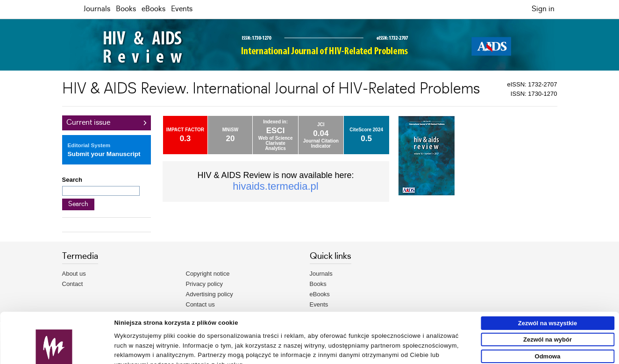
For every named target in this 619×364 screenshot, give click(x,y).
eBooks (153, 9)
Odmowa (548, 312)
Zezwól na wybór (548, 296)
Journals (97, 9)
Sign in (543, 9)
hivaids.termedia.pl (275, 186)
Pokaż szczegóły (433, 353)
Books (126, 9)
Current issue (88, 123)
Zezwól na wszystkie (548, 279)
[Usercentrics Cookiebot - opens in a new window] (54, 353)
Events (182, 9)
